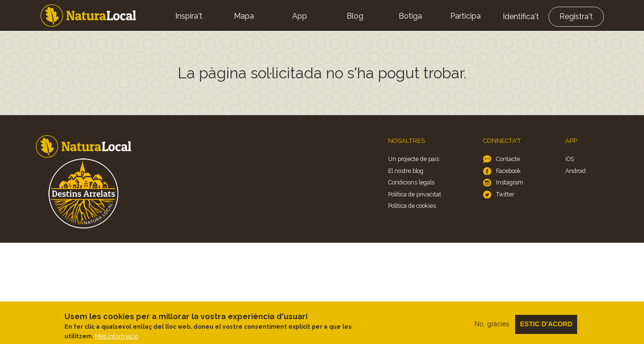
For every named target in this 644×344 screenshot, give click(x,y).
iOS (570, 159)
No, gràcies (492, 327)
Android (575, 171)
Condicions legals (411, 182)
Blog (355, 16)
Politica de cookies (412, 206)
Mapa (244, 16)
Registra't (576, 16)
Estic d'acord (546, 327)
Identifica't (521, 16)
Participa (465, 16)
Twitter (505, 194)
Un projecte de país (414, 159)
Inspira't (189, 16)
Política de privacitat (415, 194)
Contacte (508, 159)
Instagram (510, 182)
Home (88, 16)
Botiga (410, 16)
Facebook (508, 171)
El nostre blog (406, 171)
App (300, 16)
